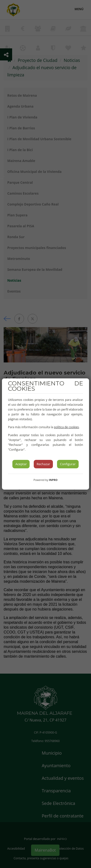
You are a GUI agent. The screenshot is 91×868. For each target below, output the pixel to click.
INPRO (53, 480)
